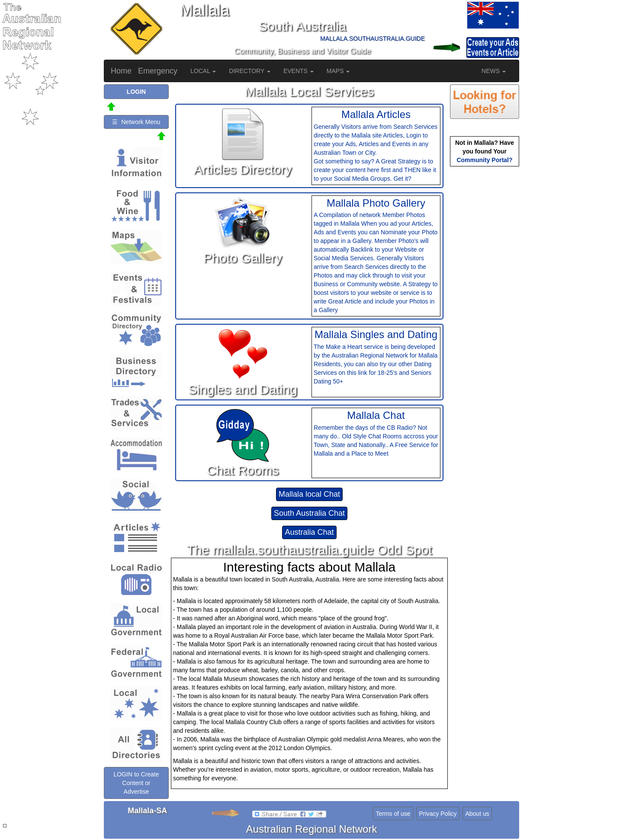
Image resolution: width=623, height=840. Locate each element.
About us (477, 814)
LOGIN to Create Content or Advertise (136, 783)
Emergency (158, 71)
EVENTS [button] (299, 71)
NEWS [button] (494, 71)
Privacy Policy (438, 814)
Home (121, 71)
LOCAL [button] (203, 71)
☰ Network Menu (136, 122)
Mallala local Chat (309, 494)
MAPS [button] (338, 71)
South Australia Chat (309, 513)
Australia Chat (309, 532)
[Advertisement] (485, 305)
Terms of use (393, 814)
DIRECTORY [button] (250, 71)
